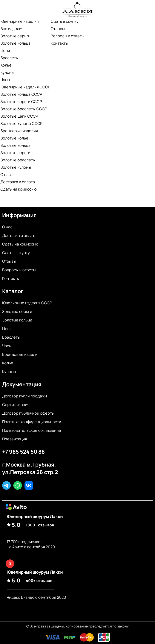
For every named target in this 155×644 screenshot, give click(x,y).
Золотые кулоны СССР (21, 123)
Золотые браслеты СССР (24, 109)
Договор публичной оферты (28, 413)
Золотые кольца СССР (21, 94)
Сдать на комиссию (18, 189)
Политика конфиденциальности (32, 422)
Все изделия (12, 29)
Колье (6, 65)
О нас (6, 174)
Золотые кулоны (16, 167)
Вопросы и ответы (68, 36)
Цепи (5, 50)
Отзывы (58, 29)
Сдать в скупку (65, 21)
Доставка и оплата (18, 182)
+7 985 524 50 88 (23, 452)
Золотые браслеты (18, 160)
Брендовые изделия (19, 131)
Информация (19, 215)
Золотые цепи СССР (19, 116)
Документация (22, 384)
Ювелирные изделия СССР (25, 87)
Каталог (13, 291)
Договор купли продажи (25, 396)
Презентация (15, 439)
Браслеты (9, 58)
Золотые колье (14, 138)
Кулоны (7, 72)
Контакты (59, 43)
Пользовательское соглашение (32, 430)
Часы (5, 80)
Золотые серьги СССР (21, 102)
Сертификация (16, 405)
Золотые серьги (15, 36)
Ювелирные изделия (20, 21)
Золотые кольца (15, 43)
